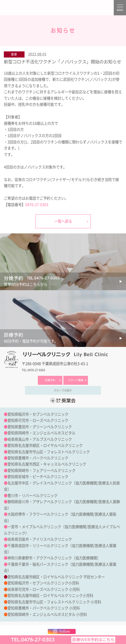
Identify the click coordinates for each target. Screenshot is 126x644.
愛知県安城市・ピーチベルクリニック (38, 477)
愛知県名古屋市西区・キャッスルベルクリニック (47, 464)
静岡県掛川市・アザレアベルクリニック (40, 502)
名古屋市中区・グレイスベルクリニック (40, 483)
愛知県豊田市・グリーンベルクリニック (40, 427)
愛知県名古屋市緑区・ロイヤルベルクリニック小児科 (50, 596)
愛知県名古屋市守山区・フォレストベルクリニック (49, 452)
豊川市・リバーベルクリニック (32, 496)
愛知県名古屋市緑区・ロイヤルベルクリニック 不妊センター (56, 577)
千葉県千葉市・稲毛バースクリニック (38, 564)
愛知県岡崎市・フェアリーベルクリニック (41, 471)
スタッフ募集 (76, 380)
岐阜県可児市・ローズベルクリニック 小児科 (44, 589)
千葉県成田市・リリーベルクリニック (38, 546)
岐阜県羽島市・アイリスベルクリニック (40, 539)
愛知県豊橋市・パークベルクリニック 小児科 (44, 608)
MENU (120, 8)
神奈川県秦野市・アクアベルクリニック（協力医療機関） (54, 558)
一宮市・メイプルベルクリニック (34, 527)
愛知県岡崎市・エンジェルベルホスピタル (41, 433)
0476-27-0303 (37, 205)
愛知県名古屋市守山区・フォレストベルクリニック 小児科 (54, 602)
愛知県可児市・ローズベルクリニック (38, 420)
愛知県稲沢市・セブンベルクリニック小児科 (43, 583)
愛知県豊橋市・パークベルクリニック (38, 458)
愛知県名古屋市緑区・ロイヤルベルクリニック (45, 445)
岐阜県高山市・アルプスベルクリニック (40, 439)
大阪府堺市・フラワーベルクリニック (38, 514)
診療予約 (50, 380)
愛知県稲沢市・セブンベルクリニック (38, 414)
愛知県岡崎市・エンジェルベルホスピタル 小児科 (47, 614)
